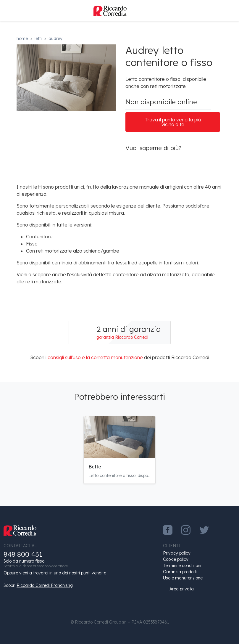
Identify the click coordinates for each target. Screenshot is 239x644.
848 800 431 (23, 554)
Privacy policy (177, 553)
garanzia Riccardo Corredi (122, 337)
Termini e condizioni (182, 566)
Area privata (178, 589)
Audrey (55, 38)
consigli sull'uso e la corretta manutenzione (95, 357)
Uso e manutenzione (183, 578)
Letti (38, 38)
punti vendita (94, 573)
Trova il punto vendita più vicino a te (173, 122)
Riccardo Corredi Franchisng (45, 585)
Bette (95, 467)
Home (22, 38)
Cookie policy (176, 559)
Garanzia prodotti (180, 572)
